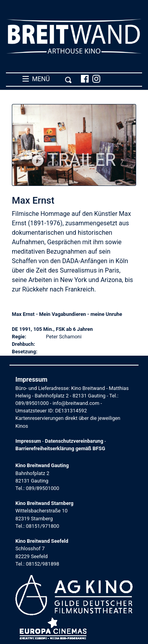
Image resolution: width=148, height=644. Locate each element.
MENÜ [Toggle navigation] (47, 79)
